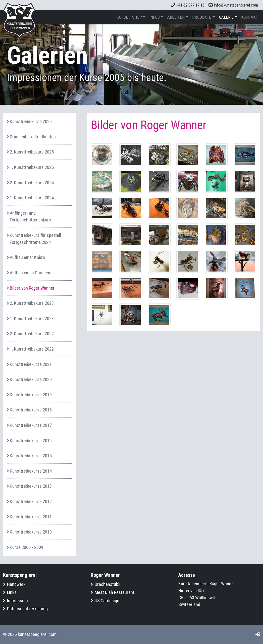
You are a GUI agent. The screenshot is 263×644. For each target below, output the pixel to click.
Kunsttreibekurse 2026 (31, 121)
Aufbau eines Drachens (31, 273)
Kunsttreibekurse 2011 (31, 517)
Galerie (226, 17)
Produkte (202, 17)
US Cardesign (107, 601)
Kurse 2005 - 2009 (27, 547)
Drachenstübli (108, 584)
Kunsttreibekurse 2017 (31, 425)
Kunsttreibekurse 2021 (31, 364)
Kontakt (250, 17)
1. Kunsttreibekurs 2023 (32, 318)
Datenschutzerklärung (27, 609)
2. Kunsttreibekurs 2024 (32, 183)
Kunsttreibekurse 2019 (31, 395)
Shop (137, 17)
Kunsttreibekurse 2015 (31, 456)
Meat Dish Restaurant (115, 592)
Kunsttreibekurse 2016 (31, 441)
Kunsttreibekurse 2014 (31, 471)
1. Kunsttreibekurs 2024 (32, 198)
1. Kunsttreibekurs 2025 (32, 167)
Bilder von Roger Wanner (32, 288)
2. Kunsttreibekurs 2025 (32, 152)
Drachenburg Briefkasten (33, 137)
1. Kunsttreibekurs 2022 (32, 349)
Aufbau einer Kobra (27, 257)
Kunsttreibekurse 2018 (31, 410)
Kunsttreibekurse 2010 (31, 532)
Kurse (122, 17)
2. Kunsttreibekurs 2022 (32, 334)
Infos (155, 17)
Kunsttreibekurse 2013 (31, 486)
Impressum (17, 601)
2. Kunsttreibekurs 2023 (32, 303)
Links (12, 592)
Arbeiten (176, 17)
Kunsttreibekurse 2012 (31, 501)
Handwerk (16, 584)
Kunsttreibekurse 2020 (31, 379)
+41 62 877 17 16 (188, 5)
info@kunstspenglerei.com (233, 5)
